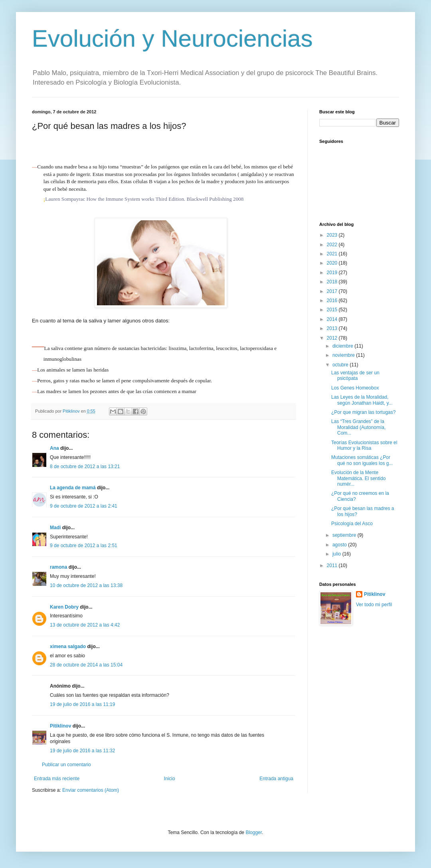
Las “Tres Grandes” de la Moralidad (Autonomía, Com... (358, 427)
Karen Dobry (64, 607)
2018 (333, 282)
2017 (333, 291)
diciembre (343, 346)
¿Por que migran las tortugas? (363, 412)
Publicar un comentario (66, 765)
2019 (333, 273)
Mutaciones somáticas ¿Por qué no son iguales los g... (362, 460)
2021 (333, 254)
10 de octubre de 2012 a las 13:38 (86, 585)
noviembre (344, 355)
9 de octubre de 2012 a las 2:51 (84, 546)
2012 (333, 338)
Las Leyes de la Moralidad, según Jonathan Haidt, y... (362, 400)
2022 (333, 245)
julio (337, 554)
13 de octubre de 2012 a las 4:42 (85, 625)
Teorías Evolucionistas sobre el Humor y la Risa (364, 445)
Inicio (170, 779)
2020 (333, 263)
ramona (58, 567)
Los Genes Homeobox (355, 388)
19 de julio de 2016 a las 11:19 (82, 704)
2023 (333, 235)
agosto (340, 545)
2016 (333, 301)
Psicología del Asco (352, 524)
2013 (333, 328)
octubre (341, 365)
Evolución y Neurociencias (172, 39)
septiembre (345, 535)
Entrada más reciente (57, 779)
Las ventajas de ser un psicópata (355, 376)
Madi (55, 528)
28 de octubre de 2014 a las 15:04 (86, 665)
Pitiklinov (60, 726)
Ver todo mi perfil (374, 605)
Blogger (254, 832)
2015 (333, 310)
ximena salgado (68, 647)
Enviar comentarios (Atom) (91, 790)
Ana (54, 448)
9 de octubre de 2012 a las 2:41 (84, 506)
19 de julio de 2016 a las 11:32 (82, 751)
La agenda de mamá (73, 488)
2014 (333, 319)
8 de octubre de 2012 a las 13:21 (85, 467)
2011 (333, 565)
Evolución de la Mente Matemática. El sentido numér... (358, 478)
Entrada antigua (276, 779)
